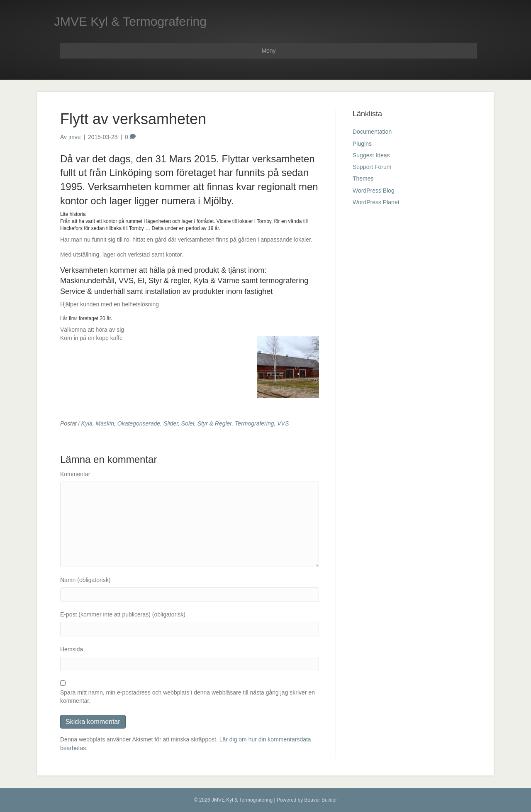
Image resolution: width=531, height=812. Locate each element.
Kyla (87, 423)
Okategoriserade (139, 423)
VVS (283, 423)
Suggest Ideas (371, 155)
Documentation (372, 132)
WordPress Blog (374, 191)
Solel (188, 423)
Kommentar (75, 474)
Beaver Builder (321, 800)
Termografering (254, 423)
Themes (363, 179)
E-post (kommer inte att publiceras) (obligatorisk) (123, 614)
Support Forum (372, 167)
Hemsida (72, 649)
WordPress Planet (376, 202)
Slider (171, 423)
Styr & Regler (214, 423)
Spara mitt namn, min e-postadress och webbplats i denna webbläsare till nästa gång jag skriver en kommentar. (188, 697)
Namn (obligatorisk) (85, 580)
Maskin (105, 423)
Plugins (362, 144)
